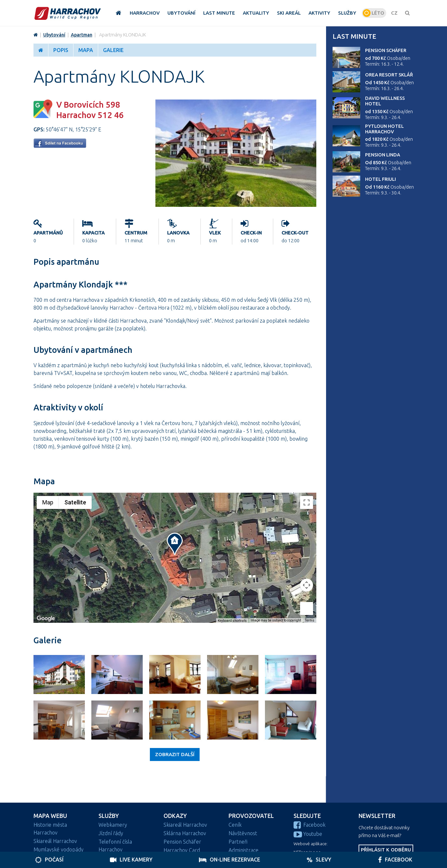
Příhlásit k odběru (386, 850)
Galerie (113, 50)
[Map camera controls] (307, 585)
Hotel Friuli (381, 179)
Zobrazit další (175, 754)
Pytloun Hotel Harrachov (384, 129)
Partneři (238, 842)
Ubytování (54, 35)
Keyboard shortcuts (232, 621)
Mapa (86, 50)
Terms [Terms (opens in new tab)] (310, 620)
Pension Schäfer (386, 50)
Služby (109, 816)
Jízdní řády (111, 833)
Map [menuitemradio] (48, 502)
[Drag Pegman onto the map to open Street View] (307, 608)
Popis (61, 50)
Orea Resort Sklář (389, 75)
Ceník (235, 825)
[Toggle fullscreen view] (307, 502)
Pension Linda (383, 155)
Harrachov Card (182, 850)
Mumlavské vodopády (59, 849)
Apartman (82, 35)
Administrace (243, 850)
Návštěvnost (243, 833)
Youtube (308, 834)
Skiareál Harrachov (55, 841)
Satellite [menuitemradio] (75, 502)
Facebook (309, 825)
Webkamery (113, 825)
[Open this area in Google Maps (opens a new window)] (46, 619)
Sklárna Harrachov (185, 833)
